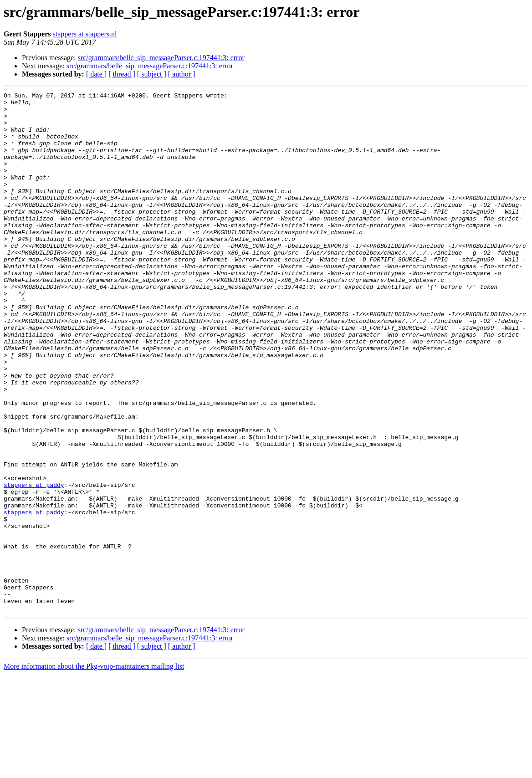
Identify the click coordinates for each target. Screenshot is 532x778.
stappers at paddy (34, 564)
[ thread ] (122, 74)
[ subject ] (152, 74)
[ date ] (96, 74)
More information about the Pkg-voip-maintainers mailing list (94, 770)
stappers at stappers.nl (85, 34)
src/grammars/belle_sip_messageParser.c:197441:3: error (161, 58)
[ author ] (182, 74)
